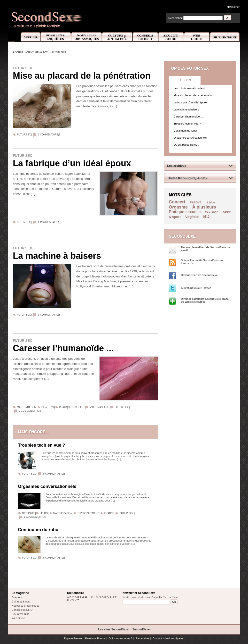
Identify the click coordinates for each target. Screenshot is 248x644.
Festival (196, 202)
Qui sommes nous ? (121, 638)
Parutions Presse (95, 638)
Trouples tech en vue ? (42, 445)
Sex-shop (212, 212)
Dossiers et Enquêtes (56, 37)
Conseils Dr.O (146, 37)
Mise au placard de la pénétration (82, 76)
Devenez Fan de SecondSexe (199, 275)
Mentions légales (174, 638)
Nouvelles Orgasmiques (87, 37)
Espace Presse (73, 638)
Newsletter (233, 7)
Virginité (192, 217)
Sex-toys (47, 407)
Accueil (28, 37)
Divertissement (89, 513)
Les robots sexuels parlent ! (190, 88)
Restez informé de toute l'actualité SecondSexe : (151, 597)
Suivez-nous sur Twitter (196, 288)
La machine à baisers (57, 256)
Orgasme (28, 513)
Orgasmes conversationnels (47, 486)
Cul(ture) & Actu (38, 52)
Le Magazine (20, 593)
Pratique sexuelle (72, 407)
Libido (44, 513)
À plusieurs (204, 207)
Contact (157, 638)
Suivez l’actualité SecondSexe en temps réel (202, 262)
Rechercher (175, 18)
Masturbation (27, 407)
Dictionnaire (225, 37)
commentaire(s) (50, 135)
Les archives (177, 166)
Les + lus (185, 80)
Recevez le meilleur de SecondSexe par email (206, 249)
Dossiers (17, 597)
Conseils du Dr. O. (22, 610)
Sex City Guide (171, 37)
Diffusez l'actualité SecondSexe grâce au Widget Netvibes (205, 300)
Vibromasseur (100, 407)
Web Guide (197, 37)
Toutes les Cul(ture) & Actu (187, 178)
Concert (177, 202)
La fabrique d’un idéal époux (72, 163)
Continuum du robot (39, 530)
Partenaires (142, 638)
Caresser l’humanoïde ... (63, 348)
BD (206, 217)
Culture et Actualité (117, 37)
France (110, 513)
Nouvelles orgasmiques (25, 606)
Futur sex (59, 52)
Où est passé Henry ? (186, 145)
